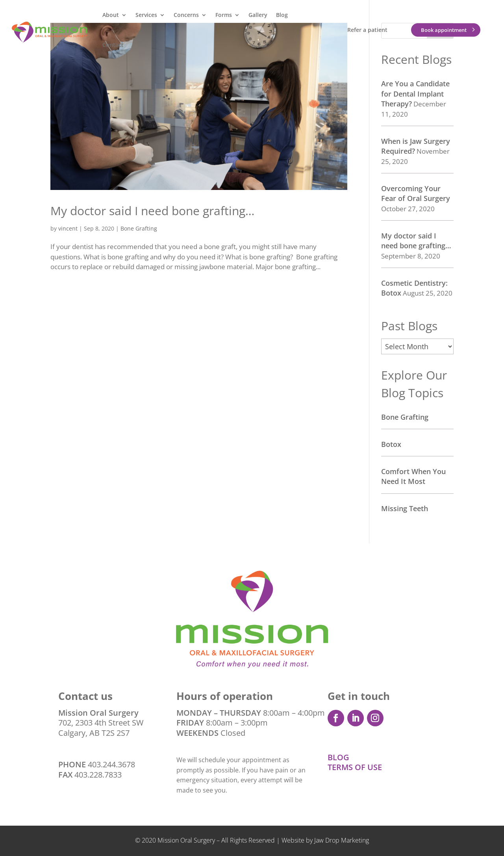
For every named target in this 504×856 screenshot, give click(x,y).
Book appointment (444, 30)
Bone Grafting (139, 228)
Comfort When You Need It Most (413, 476)
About (111, 15)
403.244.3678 (111, 764)
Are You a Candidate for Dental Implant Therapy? (415, 94)
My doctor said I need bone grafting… (152, 211)
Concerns (186, 15)
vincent (68, 228)
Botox (391, 444)
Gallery (258, 15)
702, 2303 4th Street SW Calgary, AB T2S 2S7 (101, 723)
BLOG (338, 757)
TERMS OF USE (355, 767)
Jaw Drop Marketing (342, 840)
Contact (113, 45)
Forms (224, 15)
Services (146, 15)
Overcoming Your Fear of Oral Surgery (416, 194)
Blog (282, 15)
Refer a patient (367, 30)
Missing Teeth (405, 508)
